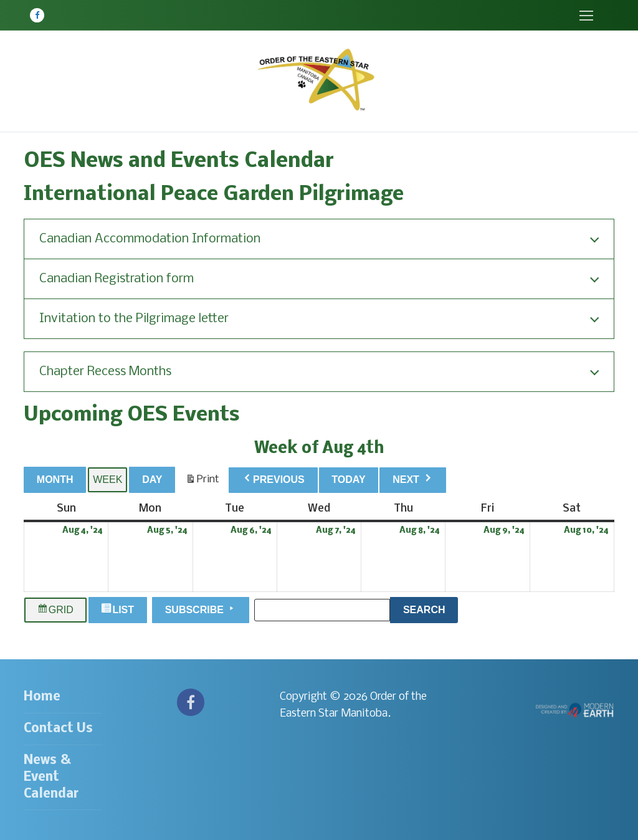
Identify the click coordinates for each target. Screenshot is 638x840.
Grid (55, 610)
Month (55, 480)
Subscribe (201, 609)
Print (202, 482)
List (119, 610)
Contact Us (58, 729)
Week (107, 480)
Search (431, 608)
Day (152, 480)
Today (348, 480)
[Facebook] (37, 15)
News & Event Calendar (51, 777)
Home (42, 697)
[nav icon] (586, 15)
